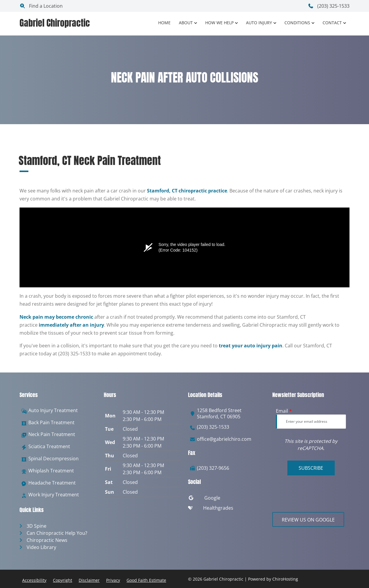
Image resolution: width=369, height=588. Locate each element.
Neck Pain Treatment (52, 434)
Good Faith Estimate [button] (146, 580)
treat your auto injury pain (251, 346)
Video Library (41, 547)
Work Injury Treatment (54, 495)
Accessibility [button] (34, 580)
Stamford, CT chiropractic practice (187, 191)
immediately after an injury (71, 325)
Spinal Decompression (54, 459)
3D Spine (37, 526)
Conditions (297, 23)
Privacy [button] (113, 580)
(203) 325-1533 (329, 6)
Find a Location (41, 6)
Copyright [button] (63, 580)
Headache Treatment (52, 483)
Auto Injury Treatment (53, 410)
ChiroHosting (285, 579)
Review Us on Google (308, 520)
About (186, 23)
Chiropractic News (47, 540)
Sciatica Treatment (49, 447)
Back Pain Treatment (51, 423)
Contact (332, 23)
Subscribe (311, 468)
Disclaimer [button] (89, 580)
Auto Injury (259, 23)
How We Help (219, 23)
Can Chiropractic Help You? (57, 533)
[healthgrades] (227, 509)
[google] (227, 499)
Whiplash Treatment (51, 471)
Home (164, 23)
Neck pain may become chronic (56, 317)
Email (284, 411)
